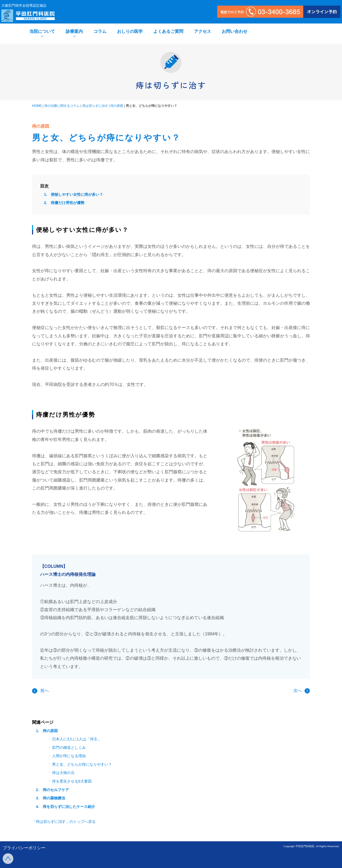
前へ (40, 691)
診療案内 (74, 31)
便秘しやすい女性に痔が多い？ (77, 194)
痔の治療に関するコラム (62, 106)
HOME (37, 106)
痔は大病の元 (61, 773)
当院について (42, 31)
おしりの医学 (130, 31)
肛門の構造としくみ (67, 748)
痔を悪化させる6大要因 (70, 781)
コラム (100, 31)
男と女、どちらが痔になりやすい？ (80, 764)
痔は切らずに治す (95, 106)
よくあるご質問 (168, 31)
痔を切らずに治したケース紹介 (69, 807)
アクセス (203, 31)
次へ (302, 691)
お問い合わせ (235, 31)
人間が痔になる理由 (67, 756)
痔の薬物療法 (54, 798)
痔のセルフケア (56, 790)
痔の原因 (117, 106)
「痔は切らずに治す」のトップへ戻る (64, 822)
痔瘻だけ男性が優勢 (68, 203)
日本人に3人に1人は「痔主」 (74, 739)
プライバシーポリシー (24, 848)
